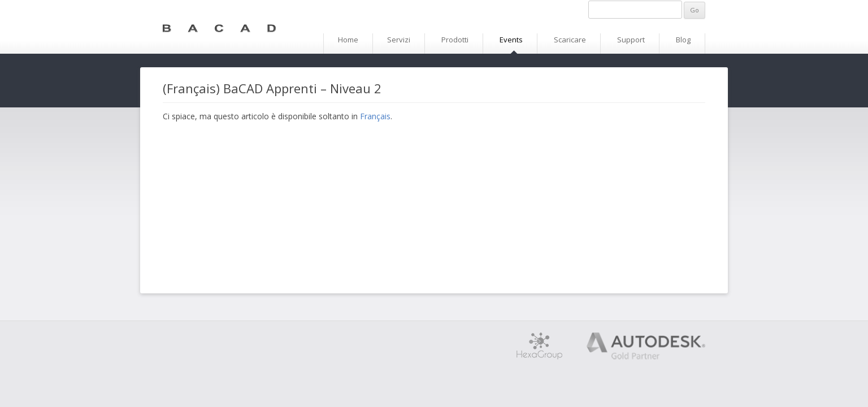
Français (375, 116)
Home (348, 40)
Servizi (399, 40)
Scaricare (570, 40)
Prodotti (455, 40)
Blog (683, 40)
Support (631, 40)
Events (511, 40)
